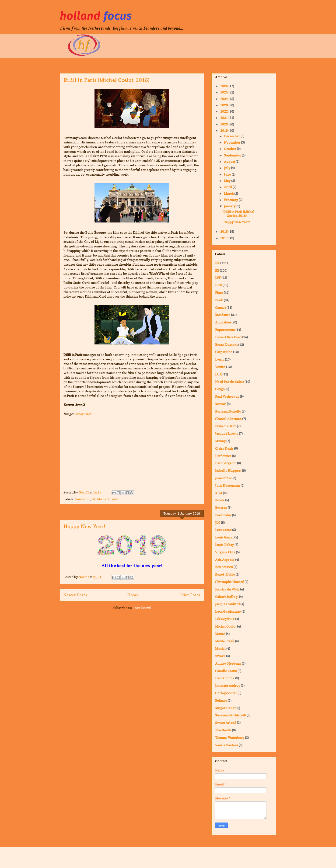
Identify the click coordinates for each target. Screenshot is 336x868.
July (227, 168)
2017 (224, 238)
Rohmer (221, 700)
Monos (220, 634)
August (230, 161)
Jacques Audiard (227, 604)
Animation (82, 499)
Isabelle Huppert (228, 470)
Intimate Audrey (228, 686)
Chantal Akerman (228, 419)
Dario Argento (226, 463)
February (231, 200)
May (228, 181)
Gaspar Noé (224, 352)
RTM (219, 493)
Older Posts (189, 595)
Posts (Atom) (142, 608)
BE (94, 499)
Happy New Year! (84, 526)
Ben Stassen (224, 567)
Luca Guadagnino (228, 611)
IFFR (219, 285)
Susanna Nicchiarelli (231, 715)
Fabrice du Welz (227, 589)
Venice (220, 367)
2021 (224, 118)
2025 (224, 92)
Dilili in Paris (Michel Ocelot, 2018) (106, 80)
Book (219, 300)
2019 (224, 130)
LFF (218, 278)
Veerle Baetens (227, 745)
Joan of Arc (223, 478)
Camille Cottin (226, 671)
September (233, 155)
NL (217, 263)
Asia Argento (225, 560)
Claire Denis (224, 448)
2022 (224, 111)
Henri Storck (225, 678)
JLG (218, 523)
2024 (224, 99)
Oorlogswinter (226, 693)
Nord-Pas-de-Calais (229, 382)
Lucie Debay (224, 545)
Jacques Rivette (227, 433)
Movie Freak (225, 641)
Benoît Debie (225, 574)
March (229, 193)
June (228, 174)
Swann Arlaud (226, 723)
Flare (219, 293)
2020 (224, 124)
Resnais (221, 404)
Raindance (223, 315)
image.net (83, 414)
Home (133, 595)
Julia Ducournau (227, 485)
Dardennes (223, 456)
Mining (220, 441)
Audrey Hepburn (228, 663)
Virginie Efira (225, 552)
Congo (220, 389)
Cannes (220, 307)
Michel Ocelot (108, 499)
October (230, 149)
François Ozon (226, 426)
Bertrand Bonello (228, 411)
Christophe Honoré (229, 582)
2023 (224, 105)
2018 (224, 231)
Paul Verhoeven (227, 396)
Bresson (221, 508)
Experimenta (225, 330)
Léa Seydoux (225, 619)
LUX (218, 374)
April (228, 187)
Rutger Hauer (225, 708)
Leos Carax (223, 530)
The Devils (223, 730)
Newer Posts (75, 595)
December (232, 136)
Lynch (220, 359)
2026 (224, 86)
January (230, 206)
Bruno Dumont (226, 345)
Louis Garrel (224, 537)
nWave (220, 656)
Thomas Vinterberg (230, 738)
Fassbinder (223, 515)
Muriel (220, 648)
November (233, 142)
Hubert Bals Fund (228, 337)
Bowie (220, 500)
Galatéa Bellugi (227, 597)
